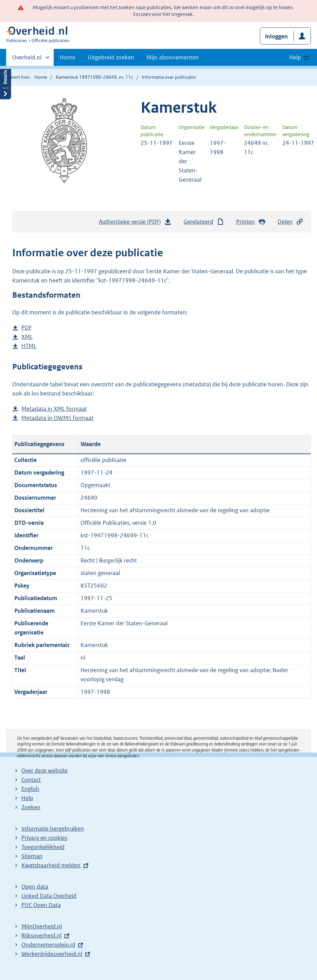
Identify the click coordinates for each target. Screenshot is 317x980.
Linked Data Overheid (49, 896)
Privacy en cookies (44, 838)
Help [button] (295, 57)
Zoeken (31, 807)
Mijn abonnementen (173, 57)
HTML (29, 346)
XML (27, 337)
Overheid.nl (27, 59)
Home (68, 57)
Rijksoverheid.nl (41, 936)
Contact (31, 780)
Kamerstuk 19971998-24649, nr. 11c (94, 77)
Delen (290, 222)
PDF (27, 328)
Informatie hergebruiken (53, 829)
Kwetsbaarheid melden (51, 865)
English (30, 789)
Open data (35, 887)
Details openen (5, 82)
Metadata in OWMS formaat (57, 418)
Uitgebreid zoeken (111, 57)
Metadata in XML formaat (54, 409)
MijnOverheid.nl (42, 926)
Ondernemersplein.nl (48, 945)
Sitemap (32, 856)
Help (27, 798)
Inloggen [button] (276, 36)
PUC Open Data (41, 905)
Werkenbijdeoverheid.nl (52, 954)
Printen (251, 222)
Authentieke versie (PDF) (135, 223)
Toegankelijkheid (43, 847)
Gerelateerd (204, 222)
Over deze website (45, 771)
